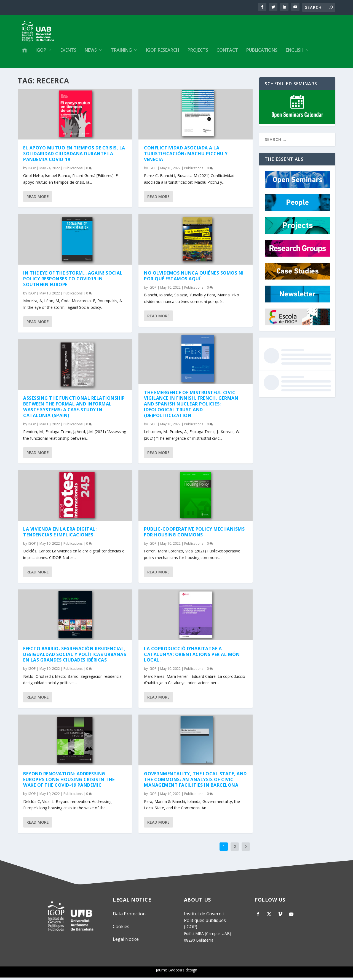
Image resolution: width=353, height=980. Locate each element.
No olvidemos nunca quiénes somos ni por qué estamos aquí (194, 279)
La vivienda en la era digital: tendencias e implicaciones (60, 535)
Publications (262, 52)
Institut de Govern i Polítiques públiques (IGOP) (205, 923)
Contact (227, 52)
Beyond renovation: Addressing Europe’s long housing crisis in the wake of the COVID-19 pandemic (69, 782)
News (91, 52)
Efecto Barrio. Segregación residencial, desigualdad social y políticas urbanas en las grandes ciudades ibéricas (75, 657)
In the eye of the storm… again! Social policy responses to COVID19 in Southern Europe (73, 281)
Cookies (121, 929)
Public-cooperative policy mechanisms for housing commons (194, 535)
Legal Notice (126, 942)
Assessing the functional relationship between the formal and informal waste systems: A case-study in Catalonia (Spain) (74, 409)
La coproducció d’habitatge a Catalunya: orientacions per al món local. (192, 657)
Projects (198, 52)
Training (121, 52)
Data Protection (129, 916)
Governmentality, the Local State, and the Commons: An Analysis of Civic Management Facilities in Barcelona (195, 782)
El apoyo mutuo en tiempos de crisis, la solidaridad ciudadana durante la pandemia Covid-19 (74, 156)
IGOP (41, 52)
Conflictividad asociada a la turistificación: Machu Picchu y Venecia (186, 156)
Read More (38, 199)
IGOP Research (163, 52)
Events (68, 52)
